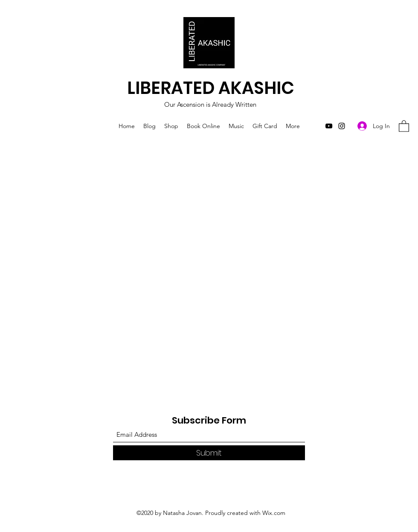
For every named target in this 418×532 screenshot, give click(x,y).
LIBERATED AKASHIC (211, 88)
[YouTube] (329, 126)
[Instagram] (342, 126)
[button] (404, 126)
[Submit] (209, 453)
